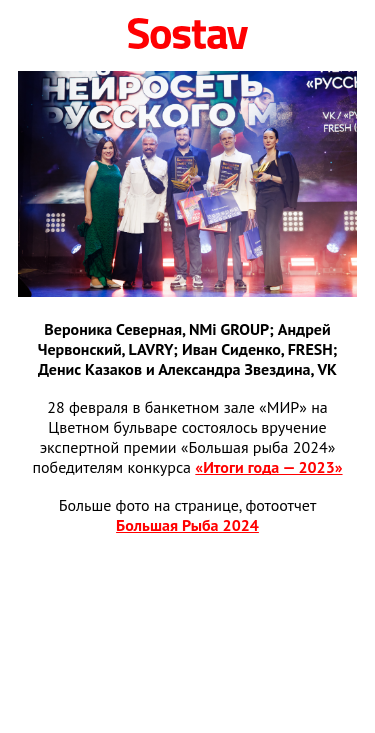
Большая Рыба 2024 (187, 525)
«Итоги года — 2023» (268, 467)
